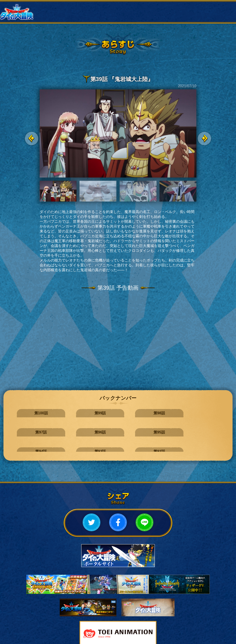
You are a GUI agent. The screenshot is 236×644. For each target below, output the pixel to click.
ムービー (98, 17)
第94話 (29, 428)
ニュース (59, 7)
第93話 (65, 428)
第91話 (136, 428)
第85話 (136, 444)
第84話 (171, 444)
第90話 (171, 428)
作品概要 (138, 7)
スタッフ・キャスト (59, 17)
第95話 (206, 413)
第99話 (65, 413)
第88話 (29, 444)
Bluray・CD (138, 17)
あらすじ (177, 7)
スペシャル (216, 17)
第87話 (65, 444)
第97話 (136, 413)
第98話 (100, 413)
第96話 (171, 413)
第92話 (100, 428)
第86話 (100, 444)
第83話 (206, 444)
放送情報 (98, 7)
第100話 (29, 413)
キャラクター (216, 7)
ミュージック (177, 17)
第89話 (206, 428)
